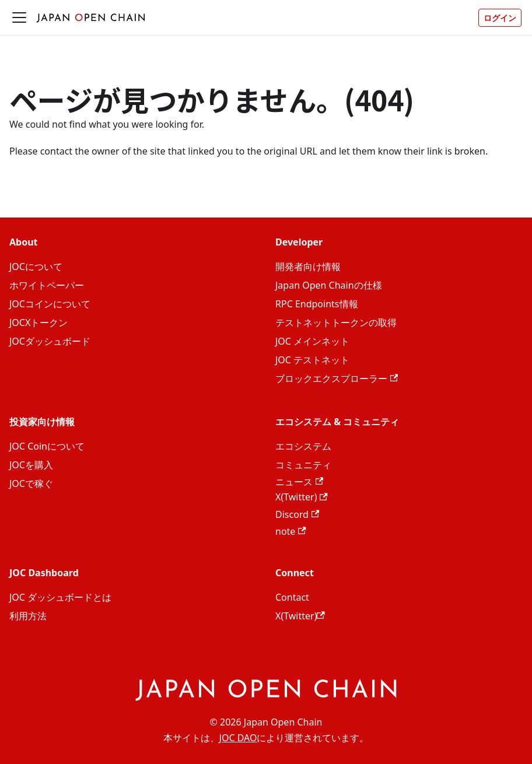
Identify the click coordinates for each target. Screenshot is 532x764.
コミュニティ (303, 465)
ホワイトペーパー (47, 285)
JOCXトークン (38, 323)
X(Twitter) (302, 497)
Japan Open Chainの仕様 (329, 285)
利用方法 (28, 616)
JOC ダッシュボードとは (60, 597)
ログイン (500, 18)
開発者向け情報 (308, 267)
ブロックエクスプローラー (337, 379)
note (291, 531)
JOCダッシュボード (50, 341)
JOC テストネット (312, 360)
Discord (297, 514)
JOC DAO (238, 738)
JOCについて (36, 267)
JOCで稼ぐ (31, 483)
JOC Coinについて (47, 446)
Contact (292, 597)
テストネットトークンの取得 (336, 323)
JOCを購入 (31, 465)
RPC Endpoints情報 (317, 304)
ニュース (299, 482)
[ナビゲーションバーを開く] (19, 17)
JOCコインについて (50, 304)
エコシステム (303, 446)
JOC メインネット (312, 341)
